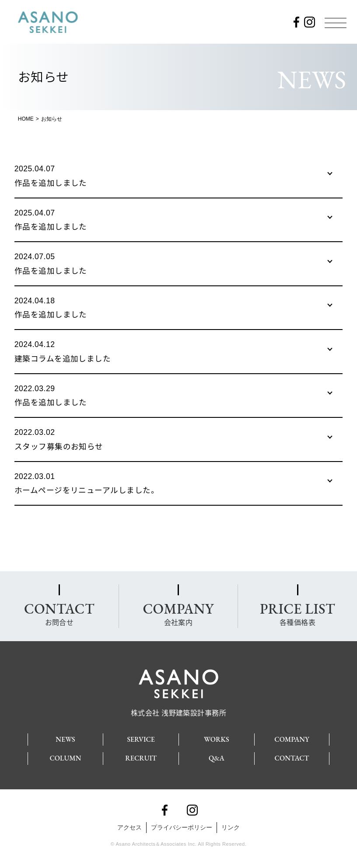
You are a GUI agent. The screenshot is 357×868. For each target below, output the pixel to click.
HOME (26, 119)
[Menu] (336, 23)
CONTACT (292, 758)
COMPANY (292, 739)
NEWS (65, 739)
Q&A (217, 758)
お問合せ (59, 613)
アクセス (129, 827)
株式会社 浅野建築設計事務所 (179, 709)
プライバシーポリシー (182, 827)
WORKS (216, 739)
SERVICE (141, 739)
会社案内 (178, 613)
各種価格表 (297, 613)
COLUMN (65, 758)
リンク (231, 827)
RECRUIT (141, 758)
